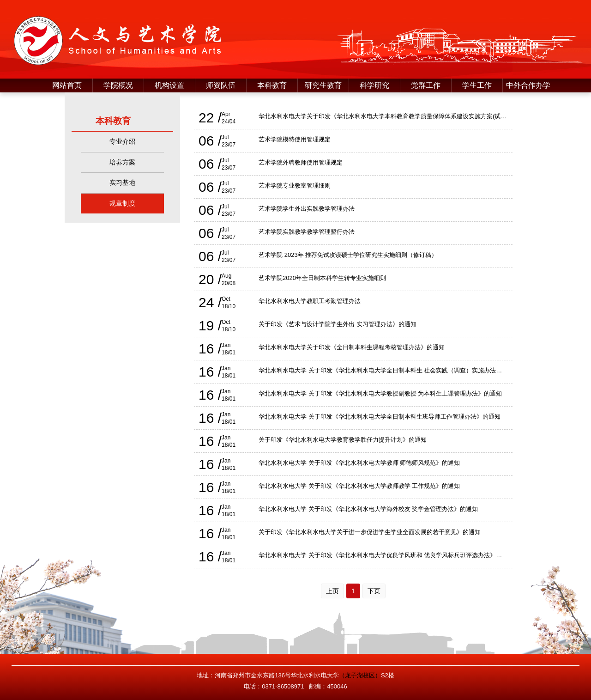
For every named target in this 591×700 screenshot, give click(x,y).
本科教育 (272, 85)
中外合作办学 (528, 85)
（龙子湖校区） (360, 675)
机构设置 (169, 85)
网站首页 (67, 85)
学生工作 (477, 85)
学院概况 (118, 85)
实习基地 (122, 183)
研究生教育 (323, 85)
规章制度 (122, 203)
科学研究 (374, 85)
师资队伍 (221, 85)
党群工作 (426, 85)
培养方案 (122, 162)
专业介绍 (122, 141)
